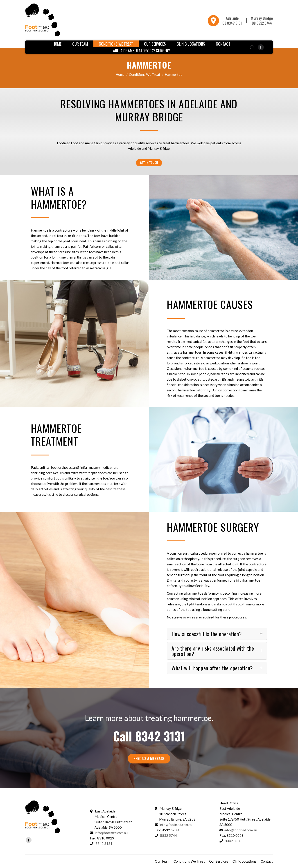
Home (120, 74)
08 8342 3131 (232, 23)
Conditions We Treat (145, 74)
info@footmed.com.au (111, 833)
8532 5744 (168, 835)
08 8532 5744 (262, 23)
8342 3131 (160, 736)
